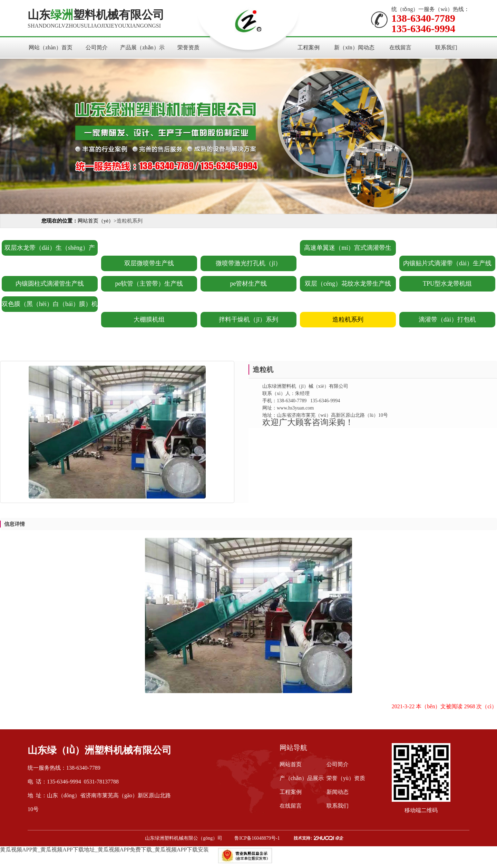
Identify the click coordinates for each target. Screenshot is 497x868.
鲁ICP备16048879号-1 (257, 838)
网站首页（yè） (96, 221)
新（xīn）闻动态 (354, 47)
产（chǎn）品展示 (302, 778)
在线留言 (400, 47)
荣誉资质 (188, 47)
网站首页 (291, 764)
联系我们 (446, 47)
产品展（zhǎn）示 (142, 47)
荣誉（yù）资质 (346, 778)
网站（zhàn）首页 (50, 47)
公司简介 (97, 47)
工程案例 (309, 47)
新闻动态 (338, 792)
